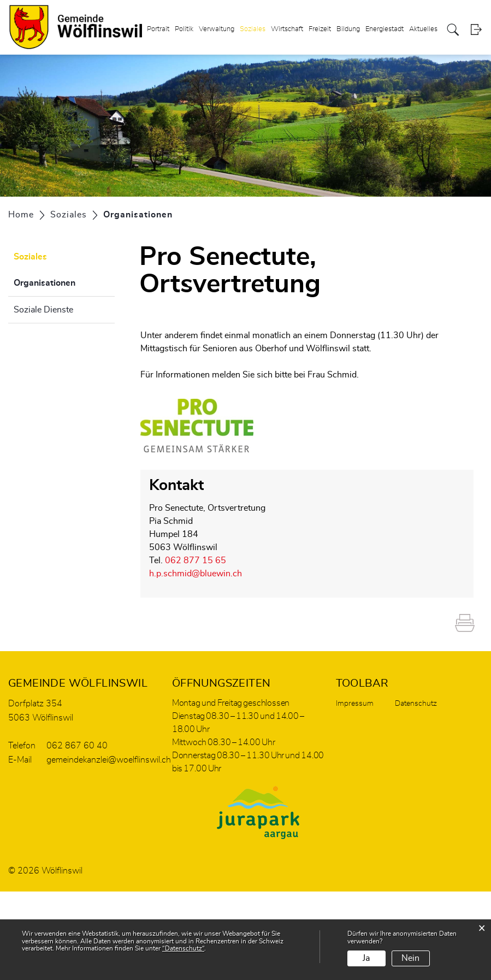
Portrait (158, 29)
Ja (366, 958)
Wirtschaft (287, 29)
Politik (184, 29)
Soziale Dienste (43, 310)
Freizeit (320, 29)
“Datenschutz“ (183, 948)
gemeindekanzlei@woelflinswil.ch (109, 760)
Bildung (348, 29)
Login (476, 30)
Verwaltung (217, 29)
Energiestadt (384, 29)
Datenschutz (416, 704)
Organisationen (64, 281)
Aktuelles (423, 29)
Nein (410, 958)
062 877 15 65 (196, 560)
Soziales (253, 29)
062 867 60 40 (77, 746)
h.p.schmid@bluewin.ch (196, 574)
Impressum (355, 704)
